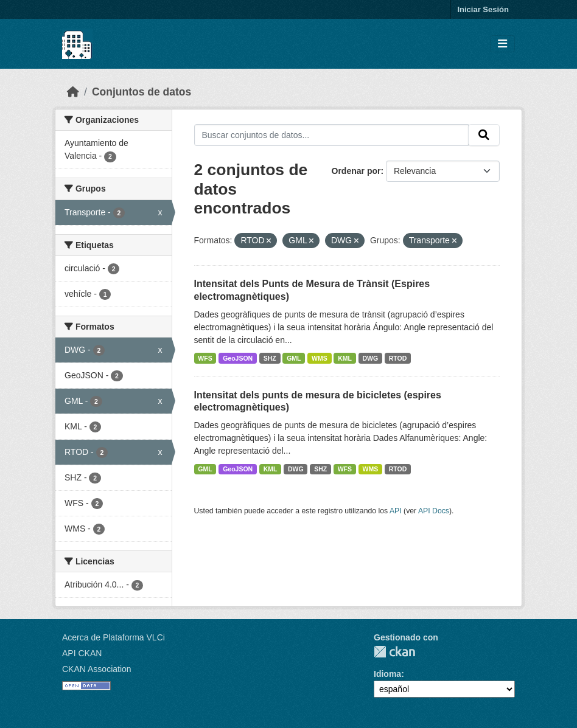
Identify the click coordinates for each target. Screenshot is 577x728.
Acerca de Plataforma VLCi (114, 637)
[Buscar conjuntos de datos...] (332, 135)
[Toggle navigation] (502, 44)
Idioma (387, 674)
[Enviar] (484, 135)
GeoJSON (238, 358)
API (396, 511)
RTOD (398, 358)
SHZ (270, 358)
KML (345, 358)
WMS (320, 358)
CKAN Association (97, 669)
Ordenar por (356, 171)
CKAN (394, 652)
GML (294, 358)
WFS (205, 358)
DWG (371, 358)
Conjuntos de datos (142, 92)
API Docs (434, 511)
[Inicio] (73, 92)
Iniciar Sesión (483, 9)
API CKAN (82, 653)
